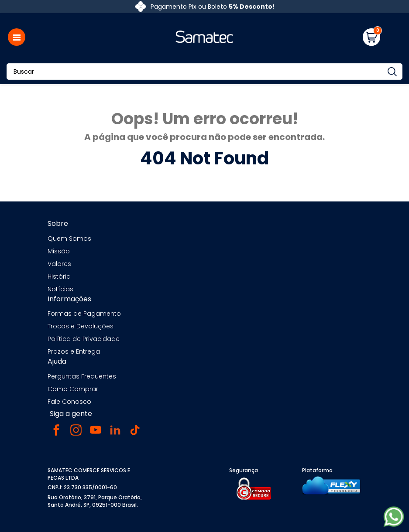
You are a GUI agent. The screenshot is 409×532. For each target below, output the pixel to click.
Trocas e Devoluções (81, 326)
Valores (59, 264)
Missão (59, 251)
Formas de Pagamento (84, 314)
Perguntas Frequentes (82, 376)
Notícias (60, 289)
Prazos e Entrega (74, 351)
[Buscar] (204, 72)
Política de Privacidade (84, 339)
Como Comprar (73, 389)
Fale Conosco (69, 402)
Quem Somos (69, 239)
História (59, 276)
